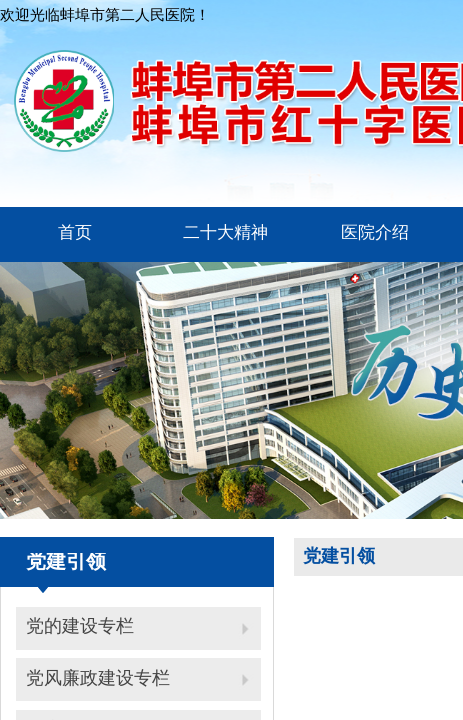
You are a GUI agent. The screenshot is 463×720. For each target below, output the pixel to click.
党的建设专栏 (80, 626)
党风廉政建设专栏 (98, 678)
